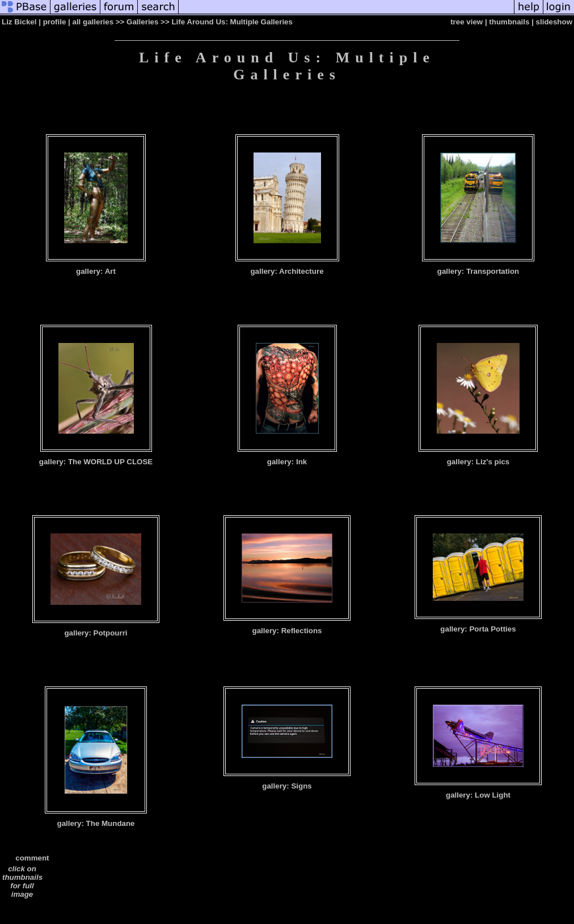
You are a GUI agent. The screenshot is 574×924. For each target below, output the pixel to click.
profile (55, 22)
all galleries (93, 22)
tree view (467, 22)
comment (32, 858)
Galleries (142, 22)
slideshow (554, 22)
